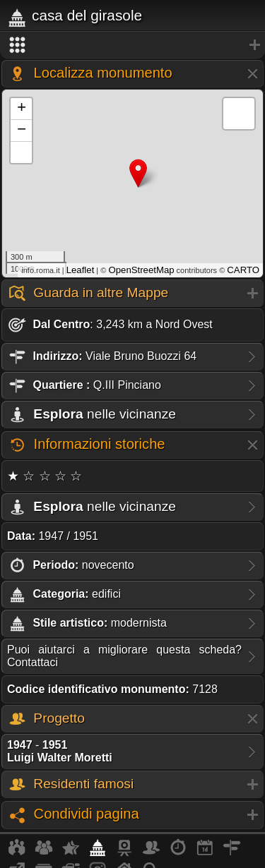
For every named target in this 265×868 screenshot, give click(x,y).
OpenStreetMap (141, 270)
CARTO (243, 270)
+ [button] (22, 109)
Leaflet (81, 270)
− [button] (22, 131)
